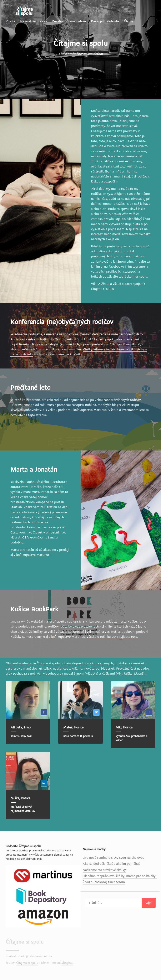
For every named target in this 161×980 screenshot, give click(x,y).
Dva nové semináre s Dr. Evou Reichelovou (114, 858)
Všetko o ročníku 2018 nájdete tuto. (113, 637)
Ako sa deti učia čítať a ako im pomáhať (111, 864)
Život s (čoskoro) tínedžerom (104, 882)
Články (129, 21)
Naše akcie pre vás (34, 21)
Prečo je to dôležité (105, 21)
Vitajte (10, 21)
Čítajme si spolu (25, 942)
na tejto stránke (35, 415)
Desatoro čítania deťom (69, 21)
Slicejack (67, 963)
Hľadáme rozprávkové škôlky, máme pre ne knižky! (120, 876)
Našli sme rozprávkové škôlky (104, 870)
